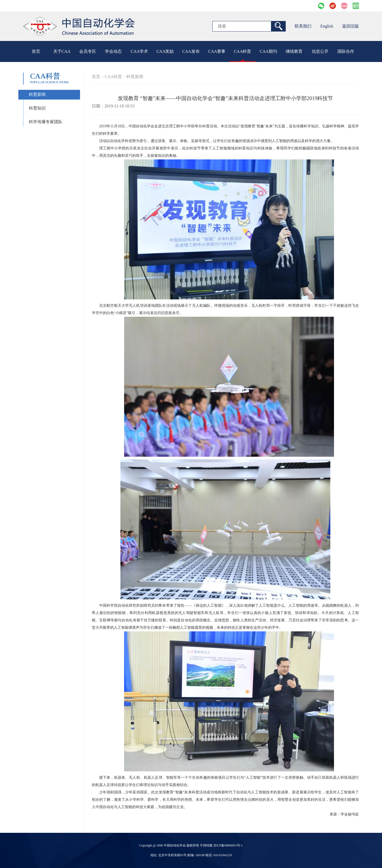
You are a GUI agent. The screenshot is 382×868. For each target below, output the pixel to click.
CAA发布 (191, 51)
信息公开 (320, 51)
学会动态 (113, 51)
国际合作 (346, 51)
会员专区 (88, 51)
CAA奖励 (165, 51)
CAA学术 (139, 51)
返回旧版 (351, 26)
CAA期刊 (268, 51)
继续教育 (294, 51)
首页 (36, 51)
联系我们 (303, 26)
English (327, 26)
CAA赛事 (217, 51)
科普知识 (37, 108)
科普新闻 (37, 94)
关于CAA (62, 51)
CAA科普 (243, 51)
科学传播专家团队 (46, 122)
